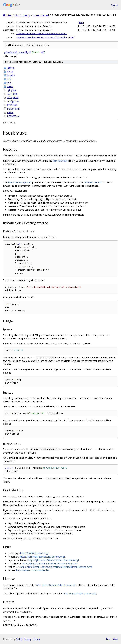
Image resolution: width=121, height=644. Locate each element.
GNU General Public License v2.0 (80, 594)
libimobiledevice (61, 161)
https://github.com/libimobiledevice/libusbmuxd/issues (50, 563)
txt (108, 639)
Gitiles (19, 639)
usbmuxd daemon (93, 182)
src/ (9, 83)
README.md (14, 116)
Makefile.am (13, 109)
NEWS (10, 112)
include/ (11, 75)
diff (72, 37)
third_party (22, 15)
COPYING (12, 105)
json (115, 639)
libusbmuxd (41, 15)
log (81, 22)
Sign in (115, 5)
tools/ (10, 86)
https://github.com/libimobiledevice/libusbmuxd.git (54, 560)
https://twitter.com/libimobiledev (33, 570)
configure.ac (13, 101)
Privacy (28, 639)
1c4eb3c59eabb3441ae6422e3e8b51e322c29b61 (42, 34)
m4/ (9, 79)
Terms (36, 639)
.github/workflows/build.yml (17, 52)
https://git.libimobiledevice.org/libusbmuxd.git (43, 557)
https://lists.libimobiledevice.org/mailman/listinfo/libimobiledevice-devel (56, 567)
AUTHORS (12, 94)
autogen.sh (13, 97)
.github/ (11, 68)
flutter (8, 15)
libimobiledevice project (20, 182)
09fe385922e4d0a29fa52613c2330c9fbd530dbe (42, 37)
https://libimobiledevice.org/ (34, 553)
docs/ (10, 72)
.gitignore (12, 90)
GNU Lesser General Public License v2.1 (56, 585)
